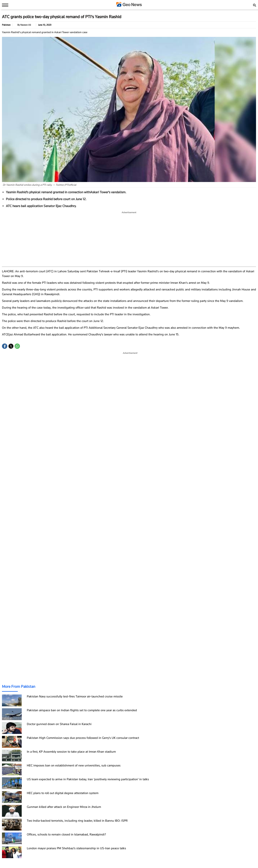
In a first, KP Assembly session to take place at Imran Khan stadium (71, 752)
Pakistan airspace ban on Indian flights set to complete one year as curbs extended (82, 710)
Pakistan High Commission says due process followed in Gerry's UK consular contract (83, 738)
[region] (129, 239)
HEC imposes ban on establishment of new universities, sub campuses (74, 765)
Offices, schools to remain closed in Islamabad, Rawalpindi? (66, 834)
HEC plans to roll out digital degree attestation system (63, 793)
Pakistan (6, 25)
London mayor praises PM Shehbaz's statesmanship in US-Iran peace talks (76, 848)
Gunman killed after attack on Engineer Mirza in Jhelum (64, 807)
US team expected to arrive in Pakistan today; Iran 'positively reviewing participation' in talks (88, 779)
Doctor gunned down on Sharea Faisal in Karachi (59, 724)
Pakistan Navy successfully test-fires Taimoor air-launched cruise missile (75, 696)
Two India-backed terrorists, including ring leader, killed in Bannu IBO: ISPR (77, 821)
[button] (5, 346)
